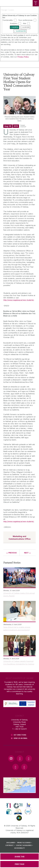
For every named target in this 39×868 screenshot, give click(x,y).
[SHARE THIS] (19, 857)
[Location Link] (19, 791)
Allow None (26, 27)
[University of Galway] (11, 65)
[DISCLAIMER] (12, 843)
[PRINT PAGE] (19, 864)
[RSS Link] (24, 767)
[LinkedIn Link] (15, 767)
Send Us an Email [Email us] (21, 738)
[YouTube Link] (29, 758)
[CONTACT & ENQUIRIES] (25, 845)
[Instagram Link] (11, 758)
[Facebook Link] (20, 758)
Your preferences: (26, 20)
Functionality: (8, 20)
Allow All (15, 27)
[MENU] (36, 3)
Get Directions (20, 735)
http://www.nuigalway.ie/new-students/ (19, 300)
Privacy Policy (23, 57)
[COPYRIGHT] (10, 845)
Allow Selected (21, 31)
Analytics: (14, 23)
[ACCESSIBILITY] (20, 848)
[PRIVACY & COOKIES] (25, 843)
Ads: (25, 23)
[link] (9, 805)
